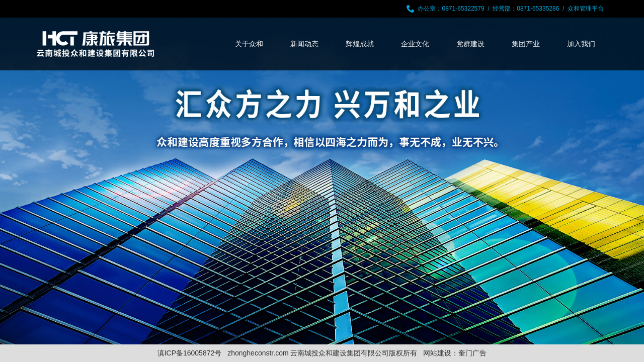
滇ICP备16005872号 (190, 353)
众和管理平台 (586, 9)
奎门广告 (472, 353)
